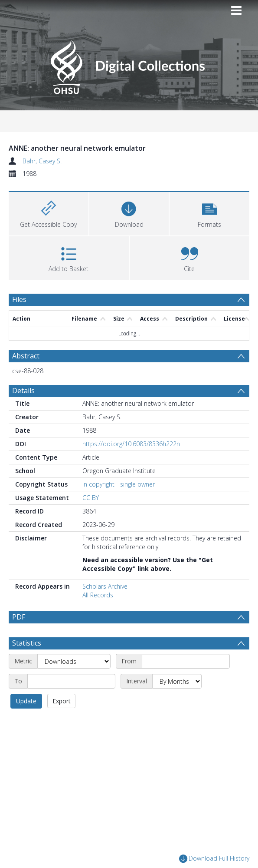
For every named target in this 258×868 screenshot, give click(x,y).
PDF (19, 617)
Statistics (27, 664)
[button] (209, 213)
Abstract (26, 356)
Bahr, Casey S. (42, 161)
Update (26, 722)
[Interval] (177, 702)
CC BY (91, 498)
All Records (98, 595)
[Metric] (74, 682)
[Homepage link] (129, 65)
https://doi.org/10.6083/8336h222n (131, 444)
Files (19, 299)
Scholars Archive (105, 586)
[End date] (71, 702)
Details (23, 391)
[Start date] (186, 682)
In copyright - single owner (119, 484)
